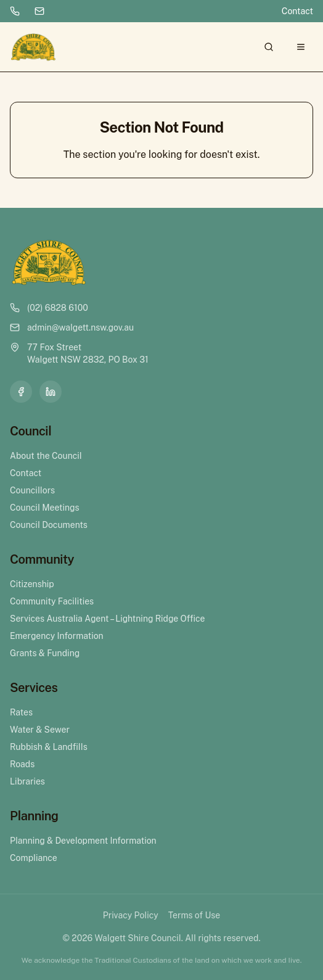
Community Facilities (52, 601)
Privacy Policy (131, 915)
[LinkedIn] (51, 392)
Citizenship (32, 584)
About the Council (46, 456)
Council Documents (49, 525)
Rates (21, 712)
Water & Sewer (40, 730)
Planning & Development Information (83, 841)
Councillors (32, 490)
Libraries (27, 781)
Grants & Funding (45, 653)
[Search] (269, 47)
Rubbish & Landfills (49, 747)
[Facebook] (21, 392)
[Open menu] (301, 47)
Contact (297, 11)
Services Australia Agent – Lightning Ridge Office (107, 619)
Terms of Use (194, 915)
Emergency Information (57, 636)
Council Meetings (45, 508)
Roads (22, 764)
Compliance (34, 858)
